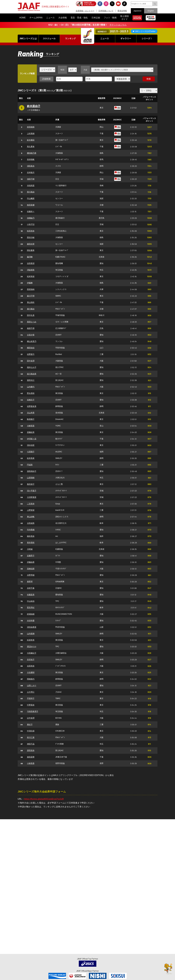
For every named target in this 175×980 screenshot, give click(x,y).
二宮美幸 (31, 504)
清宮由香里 (32, 627)
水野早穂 (31, 575)
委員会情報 (122, 11)
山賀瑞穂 (31, 478)
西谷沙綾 (31, 237)
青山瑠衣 (31, 302)
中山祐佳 (31, 601)
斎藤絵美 (31, 432)
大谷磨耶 (31, 672)
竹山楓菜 (31, 198)
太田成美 (31, 523)
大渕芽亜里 (32, 497)
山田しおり (32, 685)
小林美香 (31, 763)
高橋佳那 (31, 569)
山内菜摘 (31, 634)
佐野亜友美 (32, 406)
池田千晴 (31, 179)
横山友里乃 (32, 341)
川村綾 (30, 549)
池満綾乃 (31, 218)
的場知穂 (31, 614)
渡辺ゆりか (32, 647)
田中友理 (31, 361)
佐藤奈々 (31, 211)
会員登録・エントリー (85, 11)
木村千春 (31, 588)
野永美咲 (31, 393)
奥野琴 (30, 582)
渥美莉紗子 (32, 471)
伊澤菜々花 (32, 439)
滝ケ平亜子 (32, 491)
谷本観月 (31, 172)
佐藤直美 (31, 595)
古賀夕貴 (31, 335)
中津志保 (31, 731)
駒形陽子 (31, 419)
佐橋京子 (31, 400)
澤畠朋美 (31, 270)
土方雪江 (31, 692)
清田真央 (31, 166)
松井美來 (31, 458)
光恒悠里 (31, 186)
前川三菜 (31, 737)
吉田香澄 (31, 263)
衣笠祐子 (31, 660)
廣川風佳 (31, 309)
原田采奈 (31, 750)
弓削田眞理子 (33, 711)
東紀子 (30, 724)
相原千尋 (31, 328)
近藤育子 (31, 556)
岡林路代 (31, 679)
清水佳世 (31, 445)
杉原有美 (31, 640)
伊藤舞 (30, 283)
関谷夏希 (31, 250)
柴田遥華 (31, 757)
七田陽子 (31, 452)
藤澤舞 (30, 257)
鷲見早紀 (31, 608)
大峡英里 (31, 426)
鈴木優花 (31, 140)
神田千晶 (31, 744)
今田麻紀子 (32, 653)
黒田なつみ (32, 322)
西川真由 (31, 192)
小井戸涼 (31, 224)
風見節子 (31, 484)
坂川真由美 (32, 374)
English (151, 11)
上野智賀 (31, 510)
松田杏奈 (31, 231)
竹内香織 (31, 530)
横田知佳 (31, 348)
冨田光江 (31, 380)
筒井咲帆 (31, 159)
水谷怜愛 (31, 621)
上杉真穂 (31, 133)
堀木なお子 (32, 367)
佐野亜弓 (31, 354)
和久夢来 (31, 147)
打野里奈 (31, 705)
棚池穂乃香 (32, 153)
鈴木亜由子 (34, 106)
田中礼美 (31, 315)
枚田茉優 (31, 205)
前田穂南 (31, 127)
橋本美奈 (31, 536)
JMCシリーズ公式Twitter (145, 31)
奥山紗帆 (31, 517)
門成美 (30, 465)
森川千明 (31, 296)
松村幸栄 (31, 276)
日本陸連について (106, 11)
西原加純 (31, 289)
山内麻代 (31, 387)
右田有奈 (31, 666)
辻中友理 (31, 718)
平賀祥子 (31, 698)
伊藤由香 (31, 562)
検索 (149, 79)
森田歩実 (31, 244)
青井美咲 (31, 543)
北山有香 (31, 413)
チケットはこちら (118, 25)
